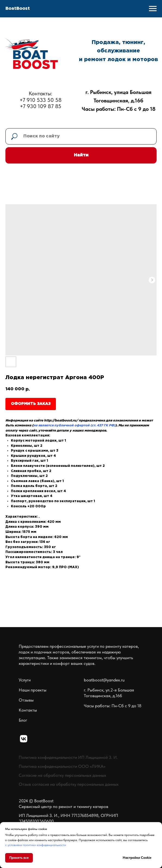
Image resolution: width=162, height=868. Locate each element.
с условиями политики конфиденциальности (36, 845)
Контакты (28, 710)
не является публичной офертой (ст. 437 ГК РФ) (74, 425)
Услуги (25, 680)
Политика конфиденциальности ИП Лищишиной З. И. (68, 757)
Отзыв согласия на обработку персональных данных (69, 784)
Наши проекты (33, 690)
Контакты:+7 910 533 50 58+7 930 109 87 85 (41, 100)
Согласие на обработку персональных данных (62, 775)
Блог (23, 720)
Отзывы (26, 700)
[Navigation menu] (153, 9)
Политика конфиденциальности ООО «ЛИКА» (62, 766)
